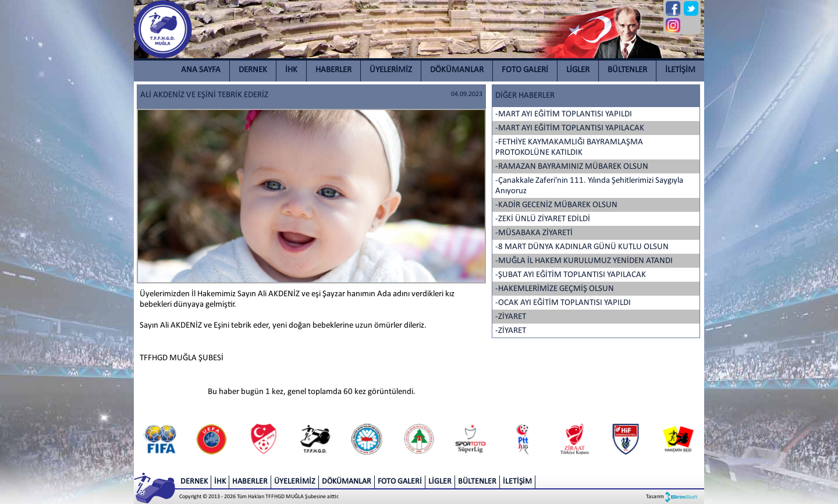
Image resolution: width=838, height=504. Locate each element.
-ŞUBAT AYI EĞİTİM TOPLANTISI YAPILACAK (571, 275)
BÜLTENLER (627, 70)
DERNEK (253, 70)
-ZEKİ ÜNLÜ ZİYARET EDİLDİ (543, 219)
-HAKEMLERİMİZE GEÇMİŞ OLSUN (555, 289)
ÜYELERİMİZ (391, 70)
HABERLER (333, 70)
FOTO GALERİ (525, 70)
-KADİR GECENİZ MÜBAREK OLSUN (556, 205)
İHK (291, 70)
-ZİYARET (511, 317)
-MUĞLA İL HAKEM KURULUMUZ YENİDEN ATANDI (584, 261)
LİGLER (578, 70)
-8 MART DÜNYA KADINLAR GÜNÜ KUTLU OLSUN (582, 247)
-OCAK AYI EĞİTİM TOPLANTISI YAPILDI (563, 303)
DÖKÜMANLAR (457, 70)
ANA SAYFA (201, 70)
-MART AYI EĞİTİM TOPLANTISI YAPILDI (564, 114)
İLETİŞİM (680, 70)
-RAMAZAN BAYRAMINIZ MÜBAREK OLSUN (572, 167)
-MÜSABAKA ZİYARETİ (534, 233)
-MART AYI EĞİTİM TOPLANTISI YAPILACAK (570, 128)
